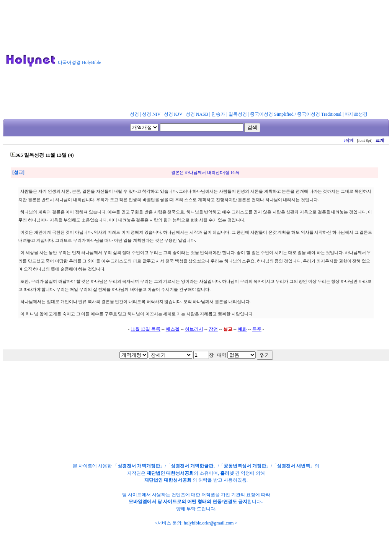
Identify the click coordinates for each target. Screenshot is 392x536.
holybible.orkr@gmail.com (209, 523)
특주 (257, 329)
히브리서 (194, 329)
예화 (242, 329)
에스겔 (173, 329)
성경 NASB (197, 114)
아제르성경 (356, 114)
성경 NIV (151, 114)
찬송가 (218, 114)
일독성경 (238, 114)
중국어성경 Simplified (272, 114)
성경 (134, 114)
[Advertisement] (250, 57)
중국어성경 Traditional (319, 114)
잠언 (213, 329)
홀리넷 (227, 473)
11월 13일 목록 (145, 329)
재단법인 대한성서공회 (170, 473)
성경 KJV (173, 114)
